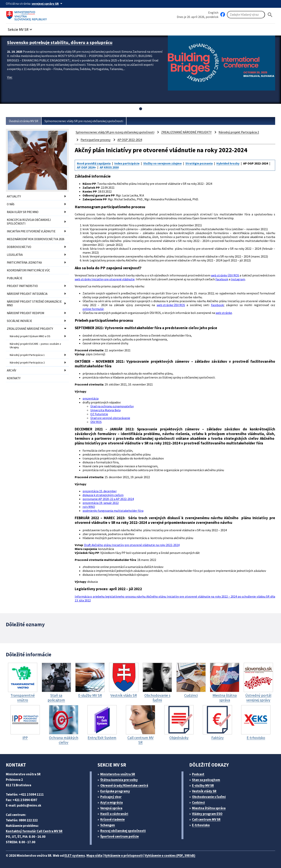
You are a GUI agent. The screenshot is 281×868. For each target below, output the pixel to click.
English (213, 12)
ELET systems (75, 856)
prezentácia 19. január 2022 (101, 503)
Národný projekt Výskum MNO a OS (30, 336)
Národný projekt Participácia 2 (27, 362)
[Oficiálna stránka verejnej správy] (48, 4)
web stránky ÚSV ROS (225, 275)
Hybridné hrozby (228, 163)
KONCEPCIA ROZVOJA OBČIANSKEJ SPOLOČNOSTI (29, 222)
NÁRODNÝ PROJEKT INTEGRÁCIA (27, 294)
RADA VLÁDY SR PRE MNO (23, 212)
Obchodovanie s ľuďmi (209, 797)
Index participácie (127, 163)
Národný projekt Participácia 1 (27, 355)
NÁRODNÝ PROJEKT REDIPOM (25, 313)
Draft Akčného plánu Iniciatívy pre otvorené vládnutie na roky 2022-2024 (132, 545)
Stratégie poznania (199, 163)
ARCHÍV (12, 370)
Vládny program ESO (207, 814)
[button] (20, 28)
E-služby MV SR (203, 785)
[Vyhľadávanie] (246, 15)
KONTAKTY (14, 378)
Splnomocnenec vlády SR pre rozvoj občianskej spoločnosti (84, 121)
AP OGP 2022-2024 (130, 140)
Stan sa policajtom (206, 780)
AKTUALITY (14, 196)
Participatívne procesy (96, 140)
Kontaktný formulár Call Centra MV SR (34, 831)
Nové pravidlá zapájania (94, 163)
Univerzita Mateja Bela (105, 410)
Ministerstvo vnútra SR (118, 774)
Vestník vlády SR (204, 791)
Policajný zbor (111, 797)
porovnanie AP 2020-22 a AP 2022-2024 (108, 499)
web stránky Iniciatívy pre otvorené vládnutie (105, 279)
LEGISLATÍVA (15, 255)
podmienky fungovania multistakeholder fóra (113, 511)
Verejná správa (111, 808)
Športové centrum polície (120, 836)
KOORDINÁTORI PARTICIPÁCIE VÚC (28, 270)
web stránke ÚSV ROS (171, 305)
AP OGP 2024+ (86, 167)
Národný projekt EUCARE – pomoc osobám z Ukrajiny (35, 346)
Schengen (108, 825)
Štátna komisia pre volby (119, 780)
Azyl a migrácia (112, 802)
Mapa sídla (94, 856)
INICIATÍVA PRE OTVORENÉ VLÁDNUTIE (31, 231)
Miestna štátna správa (209, 808)
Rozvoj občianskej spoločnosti (123, 831)
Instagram (238, 279)
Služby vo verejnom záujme (162, 163)
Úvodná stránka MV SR (24, 121)
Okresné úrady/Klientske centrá (124, 785)
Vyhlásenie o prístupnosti (124, 856)
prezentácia (91, 398)
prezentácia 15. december (100, 491)
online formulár (93, 309)
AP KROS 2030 (109, 167)
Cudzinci (198, 802)
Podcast (198, 774)
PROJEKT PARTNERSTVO (22, 286)
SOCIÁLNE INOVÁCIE (19, 321)
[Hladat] (270, 15)
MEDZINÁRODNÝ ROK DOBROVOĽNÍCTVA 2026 (36, 239)
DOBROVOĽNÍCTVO (19, 247)
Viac (10, 77)
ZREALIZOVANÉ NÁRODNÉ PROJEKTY (30, 329)
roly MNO (89, 507)
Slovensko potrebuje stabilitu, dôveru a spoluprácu (60, 42)
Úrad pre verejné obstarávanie (110, 418)
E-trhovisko (201, 825)
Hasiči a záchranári (114, 814)
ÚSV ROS (96, 422)
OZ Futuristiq (99, 414)
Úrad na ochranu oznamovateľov (112, 406)
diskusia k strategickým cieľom (103, 495)
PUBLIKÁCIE (15, 278)
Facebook (222, 279)
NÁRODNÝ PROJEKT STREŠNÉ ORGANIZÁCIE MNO (34, 303)
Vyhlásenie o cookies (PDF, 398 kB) (170, 856)
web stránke (224, 313)
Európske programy (115, 791)
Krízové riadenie (112, 819)
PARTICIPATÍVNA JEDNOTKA (24, 263)
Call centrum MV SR (206, 819)
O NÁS (11, 204)
